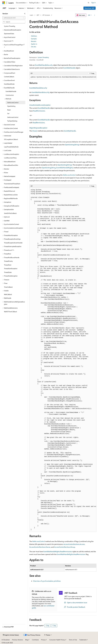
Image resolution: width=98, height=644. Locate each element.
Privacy (43, 640)
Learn (31, 15)
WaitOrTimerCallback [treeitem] (10, 312)
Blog (27, 640)
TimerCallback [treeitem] (8, 287)
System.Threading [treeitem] (10, 26)
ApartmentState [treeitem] (9, 34)
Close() (35, 131)
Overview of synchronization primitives (47, 581)
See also (34, 47)
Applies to (34, 44)
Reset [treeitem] (9, 110)
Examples (34, 39)
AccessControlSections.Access (74, 544)
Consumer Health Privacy (57, 640)
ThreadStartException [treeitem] (11, 269)
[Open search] (89, 3)
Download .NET (90, 8)
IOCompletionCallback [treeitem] (11, 139)
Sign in (93, 3)
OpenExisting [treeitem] (11, 106)
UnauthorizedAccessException (40, 105)
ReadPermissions (39, 111)
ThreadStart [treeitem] (8, 265)
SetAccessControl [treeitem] (13, 117)
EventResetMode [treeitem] (9, 84)
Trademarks (83, 640)
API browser (46, 15)
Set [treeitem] (8, 114)
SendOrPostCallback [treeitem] (10, 213)
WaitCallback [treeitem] (8, 294)
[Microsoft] (4, 3)
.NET (38, 15)
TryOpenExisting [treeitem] (12, 121)
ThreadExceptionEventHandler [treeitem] (13, 243)
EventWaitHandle (69, 68)
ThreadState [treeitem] (8, 272)
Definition (34, 36)
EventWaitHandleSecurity (44, 65)
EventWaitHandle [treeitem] (11, 91)
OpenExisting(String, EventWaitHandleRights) (57, 168)
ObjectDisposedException (38, 128)
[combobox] (14, 18)
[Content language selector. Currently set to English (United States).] (11, 635)
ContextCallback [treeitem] (9, 77)
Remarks (34, 41)
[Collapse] (25, 14)
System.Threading (43, 57)
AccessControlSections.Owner (40, 547)
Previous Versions (18, 640)
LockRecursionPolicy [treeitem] (10, 158)
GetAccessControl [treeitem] (13, 102)
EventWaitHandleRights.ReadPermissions (58, 551)
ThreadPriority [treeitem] (8, 261)
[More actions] (95, 15)
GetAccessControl (69, 175)
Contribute (35, 640)
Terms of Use (73, 640)
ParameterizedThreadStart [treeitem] (12, 184)
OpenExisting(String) (72, 145)
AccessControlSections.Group (65, 547)
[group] (63, 77)
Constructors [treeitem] (10, 95)
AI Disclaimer (6, 640)
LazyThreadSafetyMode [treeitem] (11, 147)
